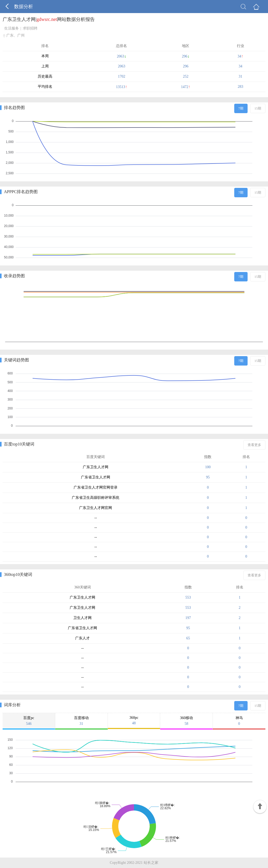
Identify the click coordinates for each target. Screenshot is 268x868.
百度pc (29, 721)
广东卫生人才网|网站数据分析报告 (49, 19)
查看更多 (254, 445)
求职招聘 (30, 28)
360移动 (186, 721)
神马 (239, 721)
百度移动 (81, 721)
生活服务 (12, 28)
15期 (258, 108)
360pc (134, 721)
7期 (241, 108)
